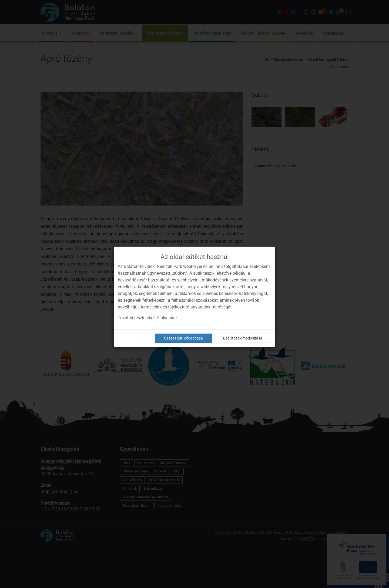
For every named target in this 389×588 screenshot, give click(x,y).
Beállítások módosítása (243, 338)
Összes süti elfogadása (183, 338)
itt (157, 318)
